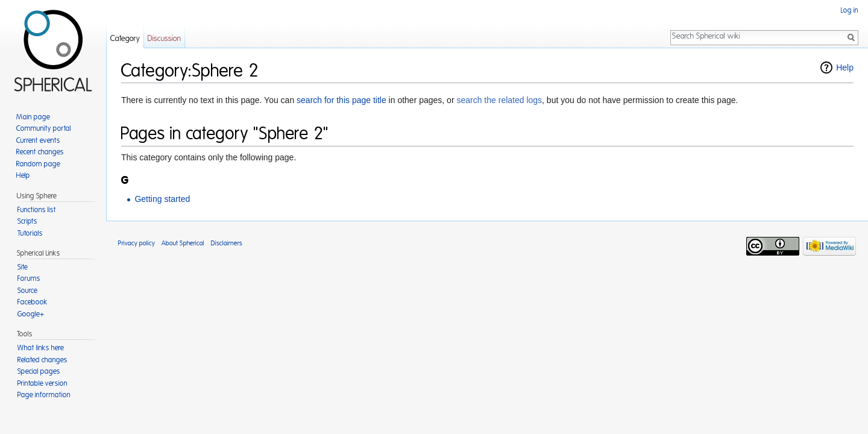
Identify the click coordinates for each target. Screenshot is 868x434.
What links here (41, 348)
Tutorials (30, 233)
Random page (38, 164)
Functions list (37, 210)
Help (845, 68)
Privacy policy (137, 243)
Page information (44, 395)
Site (23, 267)
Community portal (44, 128)
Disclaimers (227, 243)
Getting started (162, 199)
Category (125, 39)
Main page (33, 117)
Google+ (31, 314)
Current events (38, 140)
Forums (29, 278)
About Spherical (183, 243)
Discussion (164, 39)
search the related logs (499, 100)
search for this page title (341, 100)
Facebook (33, 302)
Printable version (42, 383)
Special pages (39, 371)
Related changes (42, 360)
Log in (850, 10)
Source (27, 291)
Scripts (27, 221)
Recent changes (40, 152)
